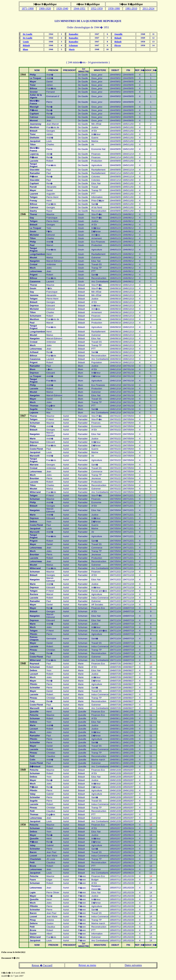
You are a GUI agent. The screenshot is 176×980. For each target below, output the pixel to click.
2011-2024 (148, 8)
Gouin (26, 42)
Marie (72, 49)
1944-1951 (79, 8)
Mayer (33, 608)
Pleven (118, 45)
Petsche (34, 770)
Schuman (73, 45)
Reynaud (34, 664)
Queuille (119, 34)
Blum (25, 49)
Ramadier (74, 34)
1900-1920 (45, 8)
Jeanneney (35, 124)
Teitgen (34, 495)
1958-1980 (114, 8)
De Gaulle (28, 34)
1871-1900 (28, 8)
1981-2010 (131, 8)
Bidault (118, 38)
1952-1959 (97, 8)
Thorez (33, 214)
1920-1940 (62, 8)
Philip (33, 75)
